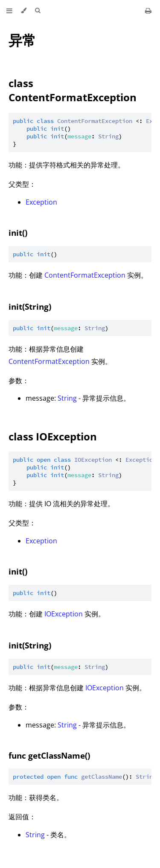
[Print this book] (148, 11)
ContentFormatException (85, 275)
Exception (41, 202)
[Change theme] (24, 11)
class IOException (53, 436)
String (67, 398)
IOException (64, 614)
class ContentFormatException (73, 90)
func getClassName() (49, 755)
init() (18, 233)
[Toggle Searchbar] (38, 11)
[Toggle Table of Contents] (9, 11)
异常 (22, 40)
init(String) (30, 306)
